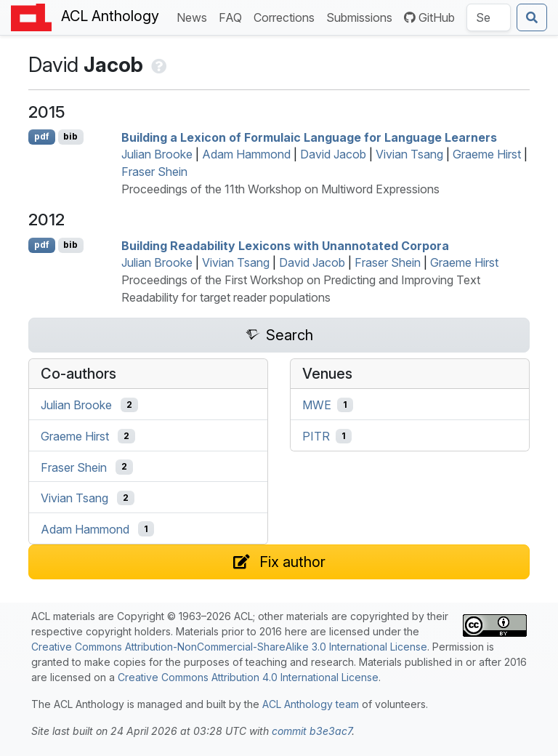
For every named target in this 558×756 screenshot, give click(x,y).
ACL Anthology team (311, 704)
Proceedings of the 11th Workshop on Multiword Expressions (280, 189)
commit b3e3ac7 (312, 731)
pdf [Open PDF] (42, 136)
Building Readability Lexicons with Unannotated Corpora (285, 245)
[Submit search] (532, 17)
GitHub (429, 17)
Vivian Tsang (409, 154)
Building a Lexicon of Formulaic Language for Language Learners (309, 137)
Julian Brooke (157, 154)
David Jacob (333, 154)
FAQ (233, 16)
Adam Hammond (246, 154)
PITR (316, 436)
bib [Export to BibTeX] (70, 136)
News (195, 16)
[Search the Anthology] (489, 17)
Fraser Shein (154, 172)
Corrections (287, 16)
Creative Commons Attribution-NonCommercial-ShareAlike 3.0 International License (229, 647)
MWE (317, 405)
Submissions (362, 16)
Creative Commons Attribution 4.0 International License (248, 677)
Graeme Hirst (487, 154)
